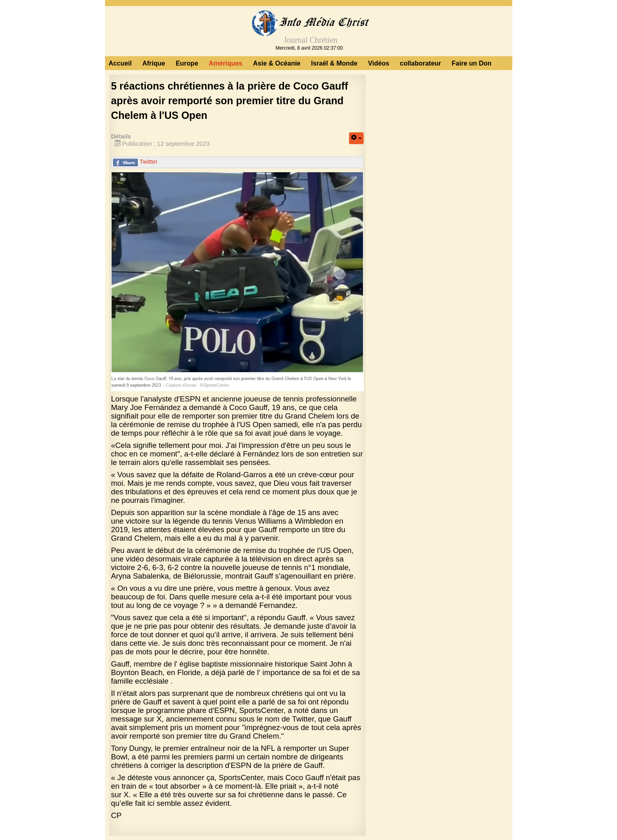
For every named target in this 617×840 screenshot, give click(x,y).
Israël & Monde (334, 63)
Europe (187, 63)
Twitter (149, 161)
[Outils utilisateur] (356, 138)
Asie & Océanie (277, 63)
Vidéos (379, 63)
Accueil (120, 63)
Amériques (226, 63)
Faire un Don (472, 63)
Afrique (154, 63)
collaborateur (420, 63)
